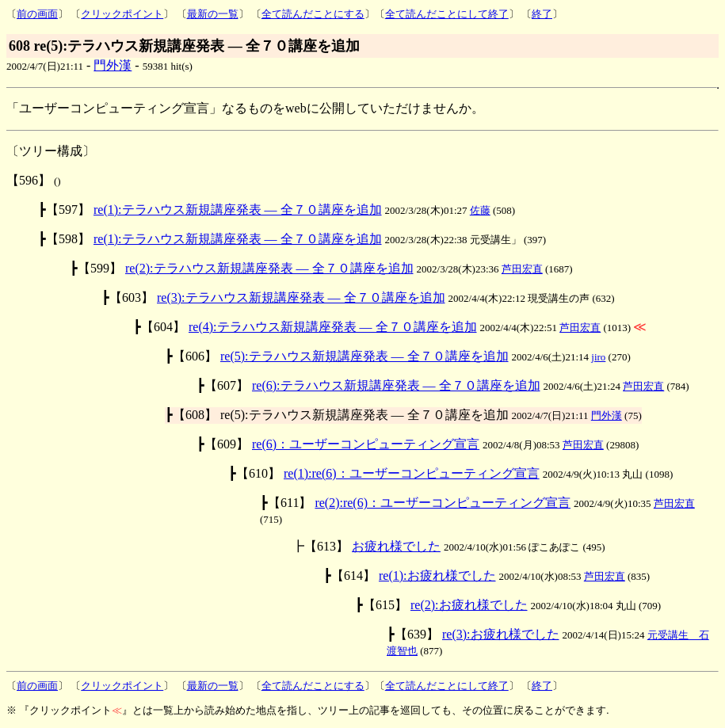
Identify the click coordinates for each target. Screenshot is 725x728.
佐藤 (480, 210)
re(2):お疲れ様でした (469, 605)
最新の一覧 (213, 14)
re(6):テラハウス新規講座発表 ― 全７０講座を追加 (396, 385)
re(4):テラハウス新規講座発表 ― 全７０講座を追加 (333, 327)
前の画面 (37, 14)
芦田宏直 (522, 269)
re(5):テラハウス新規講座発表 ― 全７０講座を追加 (364, 356)
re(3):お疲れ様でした (501, 634)
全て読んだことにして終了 (447, 14)
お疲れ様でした (396, 546)
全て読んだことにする (313, 14)
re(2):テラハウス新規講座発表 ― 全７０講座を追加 (269, 268)
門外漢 (113, 65)
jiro (598, 357)
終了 (542, 14)
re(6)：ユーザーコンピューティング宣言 (366, 444)
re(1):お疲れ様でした (437, 576)
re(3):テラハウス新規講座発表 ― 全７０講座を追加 (301, 297)
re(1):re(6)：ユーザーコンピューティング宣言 (412, 473)
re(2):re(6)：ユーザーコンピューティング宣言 (443, 503)
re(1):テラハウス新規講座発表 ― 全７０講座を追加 (238, 210)
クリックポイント (122, 14)
